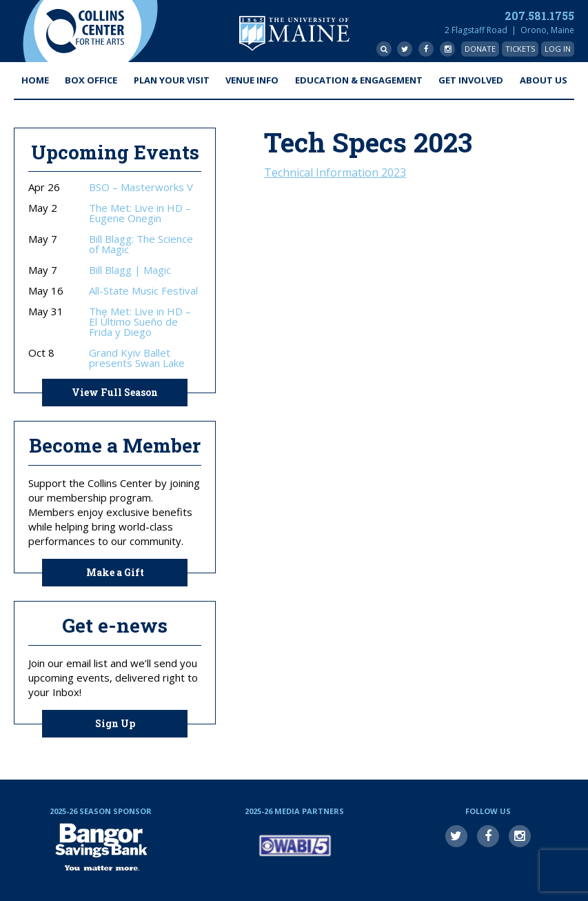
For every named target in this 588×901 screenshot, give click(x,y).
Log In (558, 49)
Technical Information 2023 (335, 172)
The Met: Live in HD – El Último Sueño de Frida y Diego (140, 322)
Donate (480, 49)
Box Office (91, 80)
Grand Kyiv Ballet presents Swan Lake (137, 358)
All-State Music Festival (143, 291)
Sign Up (115, 723)
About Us (544, 80)
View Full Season (115, 392)
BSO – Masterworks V (141, 187)
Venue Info (252, 80)
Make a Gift (115, 572)
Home (35, 80)
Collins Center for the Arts (85, 31)
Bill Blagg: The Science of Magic (141, 244)
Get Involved (471, 80)
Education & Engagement (359, 80)
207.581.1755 (539, 16)
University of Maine (294, 33)
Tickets (520, 49)
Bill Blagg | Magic (130, 270)
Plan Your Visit (172, 80)
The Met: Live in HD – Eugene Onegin (140, 213)
